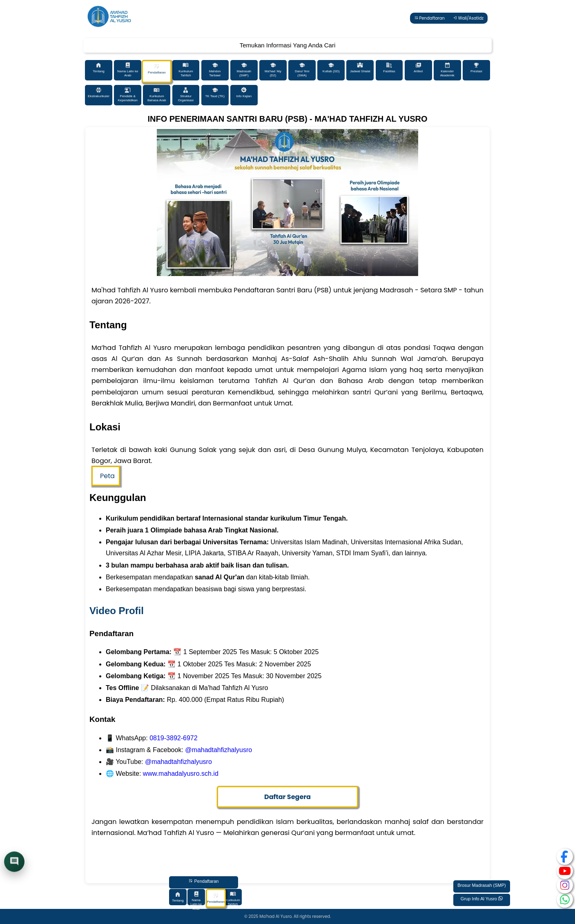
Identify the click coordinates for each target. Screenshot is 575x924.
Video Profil (117, 611)
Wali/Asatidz (468, 18)
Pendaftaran (429, 18)
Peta (107, 476)
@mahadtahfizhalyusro (218, 750)
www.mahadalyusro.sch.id (181, 774)
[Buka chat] (14, 862)
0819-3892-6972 (173, 738)
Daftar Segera (287, 797)
